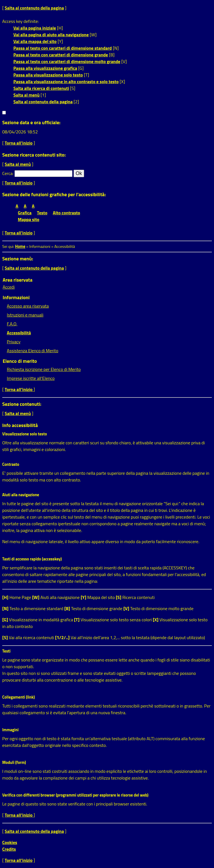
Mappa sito (29, 219)
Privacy (14, 342)
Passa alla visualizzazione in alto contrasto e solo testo (66, 81)
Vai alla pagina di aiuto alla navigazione (51, 35)
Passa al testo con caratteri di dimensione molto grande (67, 61)
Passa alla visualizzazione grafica (45, 68)
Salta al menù (26, 95)
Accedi (9, 287)
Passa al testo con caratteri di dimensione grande (61, 55)
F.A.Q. (12, 324)
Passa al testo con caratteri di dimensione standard (63, 48)
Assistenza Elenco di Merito (33, 351)
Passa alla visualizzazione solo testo (48, 75)
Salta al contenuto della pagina (34, 8)
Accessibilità (19, 333)
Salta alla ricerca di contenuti (41, 88)
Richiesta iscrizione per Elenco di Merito (44, 369)
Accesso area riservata (28, 306)
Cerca (7, 173)
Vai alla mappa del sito (35, 41)
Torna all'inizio (19, 143)
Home (20, 246)
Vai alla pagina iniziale (35, 28)
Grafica (25, 213)
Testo (42, 213)
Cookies (10, 842)
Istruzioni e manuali (25, 315)
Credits (9, 849)
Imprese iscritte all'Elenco (31, 378)
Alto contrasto (67, 213)
